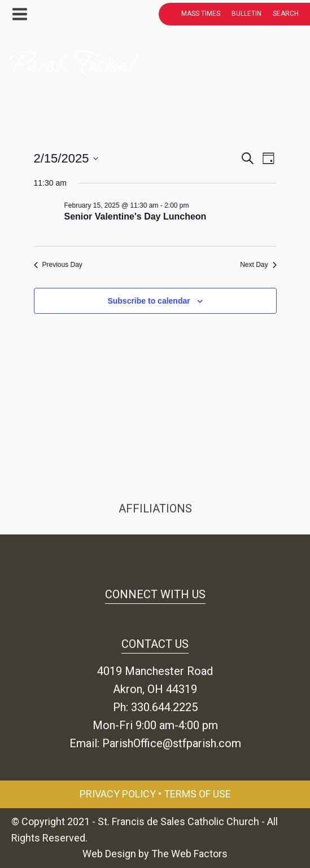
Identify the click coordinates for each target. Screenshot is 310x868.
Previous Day (58, 265)
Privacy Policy (118, 794)
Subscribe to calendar (149, 301)
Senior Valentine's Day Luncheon (136, 216)
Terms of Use (197, 794)
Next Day (258, 265)
